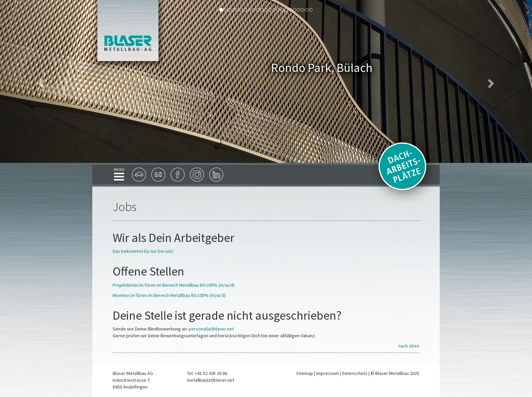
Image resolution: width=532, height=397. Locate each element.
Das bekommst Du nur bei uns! (143, 251)
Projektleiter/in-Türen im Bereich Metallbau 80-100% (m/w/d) (174, 285)
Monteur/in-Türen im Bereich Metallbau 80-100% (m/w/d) (169, 295)
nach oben (409, 346)
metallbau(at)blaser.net (211, 380)
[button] (40, 81)
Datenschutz (355, 373)
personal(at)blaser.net (211, 329)
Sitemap (305, 373)
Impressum (328, 373)
